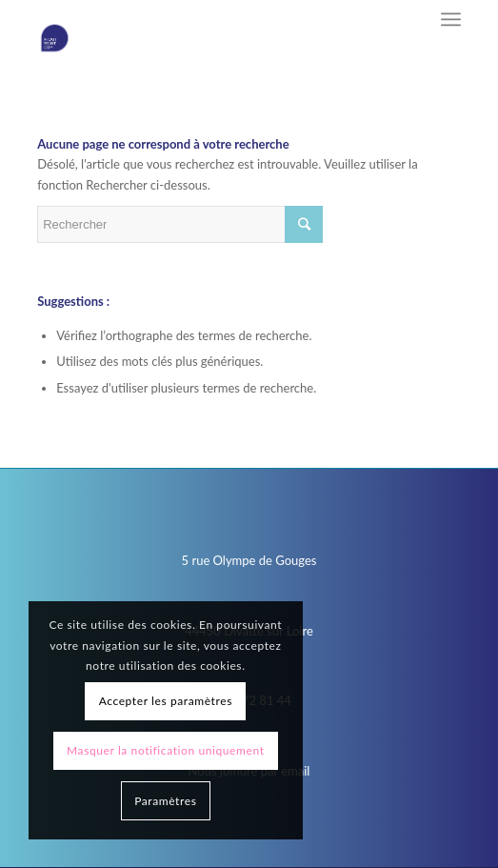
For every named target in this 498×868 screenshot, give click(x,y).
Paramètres (165, 801)
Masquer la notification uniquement (166, 750)
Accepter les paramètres (166, 701)
